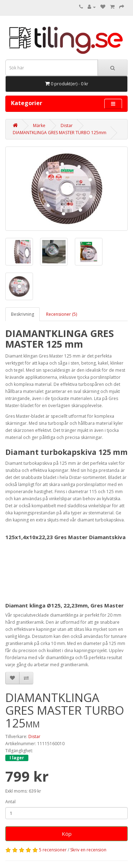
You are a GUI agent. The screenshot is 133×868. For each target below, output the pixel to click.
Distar (67, 125)
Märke (39, 125)
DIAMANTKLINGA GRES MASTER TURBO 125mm (60, 133)
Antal (10, 802)
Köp (67, 834)
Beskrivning (23, 314)
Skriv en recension (88, 850)
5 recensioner (53, 850)
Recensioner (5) (62, 314)
